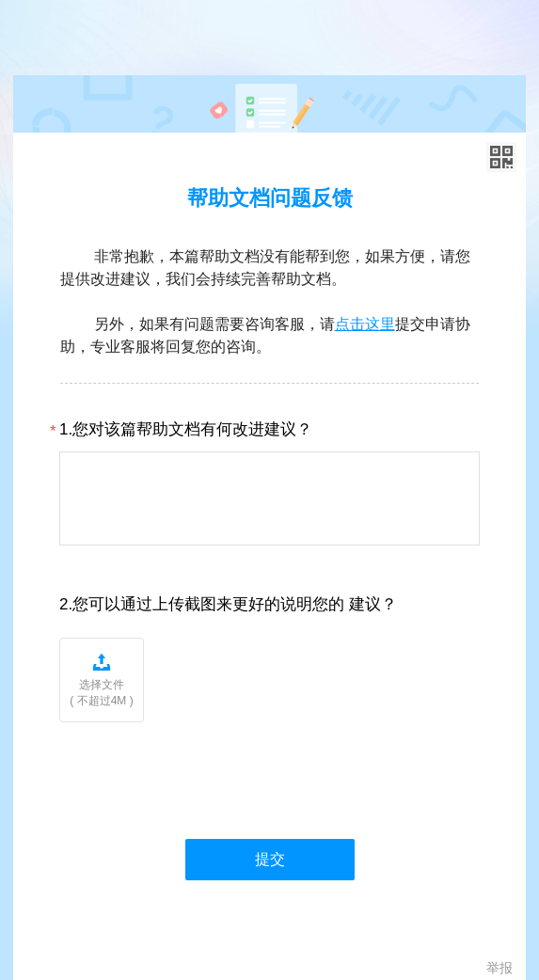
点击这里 (365, 324)
